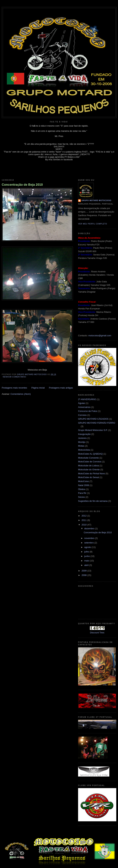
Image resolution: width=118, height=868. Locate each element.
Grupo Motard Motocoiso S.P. (93, 430)
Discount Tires (97, 633)
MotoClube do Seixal (88, 477)
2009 (84, 571)
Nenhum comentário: (15, 377)
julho (87, 552)
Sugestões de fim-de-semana (93, 501)
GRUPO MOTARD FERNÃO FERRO (97, 423)
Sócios (81, 497)
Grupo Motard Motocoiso (96, 200)
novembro (90, 538)
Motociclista (84, 450)
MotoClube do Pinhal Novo (92, 474)
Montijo (82, 442)
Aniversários (84, 407)
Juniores (82, 438)
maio (87, 561)
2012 (84, 516)
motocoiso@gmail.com (100, 336)
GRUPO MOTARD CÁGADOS (93, 419)
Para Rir (82, 493)
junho (87, 556)
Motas (81, 446)
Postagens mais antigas (61, 388)
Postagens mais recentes (14, 388)
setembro (89, 543)
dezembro (90, 528)
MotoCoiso (83, 481)
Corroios (82, 415)
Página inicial (38, 388)
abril (87, 565)
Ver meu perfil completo (93, 224)
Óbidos (82, 489)
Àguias (82, 403)
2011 (84, 520)
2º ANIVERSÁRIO (87, 399)
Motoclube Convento (88, 458)
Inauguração (84, 434)
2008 (84, 575)
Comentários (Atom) (21, 394)
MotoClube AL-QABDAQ (90, 454)
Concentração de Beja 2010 (22, 185)
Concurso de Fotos (88, 411)
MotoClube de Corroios (90, 462)
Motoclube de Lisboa (88, 466)
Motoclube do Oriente (89, 470)
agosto (88, 547)
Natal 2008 (84, 485)
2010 (84, 525)
